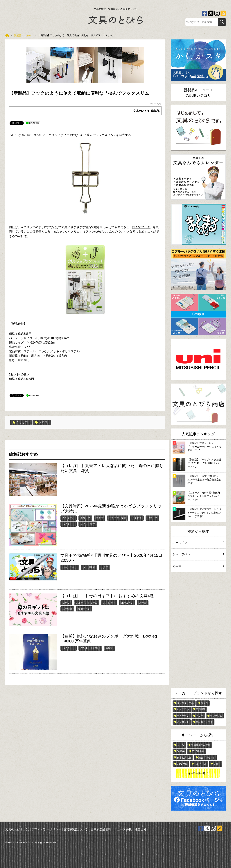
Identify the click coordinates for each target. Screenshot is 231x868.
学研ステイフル (204, 722)
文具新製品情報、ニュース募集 (111, 829)
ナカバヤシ (183, 716)
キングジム (68, 518)
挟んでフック (141, 227)
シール (181, 745)
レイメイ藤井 (88, 524)
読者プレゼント (207, 758)
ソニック (152, 518)
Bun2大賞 (182, 764)
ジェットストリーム (86, 603)
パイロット (109, 603)
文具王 (104, 567)
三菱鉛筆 (67, 609)
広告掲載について (76, 829)
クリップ (20, 422)
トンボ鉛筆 (89, 567)
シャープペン (70, 567)
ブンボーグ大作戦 (90, 648)
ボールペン (127, 603)
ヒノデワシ (183, 709)
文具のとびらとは (17, 829)
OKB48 (181, 751)
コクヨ (100, 518)
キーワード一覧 (197, 773)
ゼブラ (199, 716)
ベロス (13, 135)
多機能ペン (84, 609)
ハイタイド (68, 524)
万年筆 (143, 603)
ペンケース (200, 764)
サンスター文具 (118, 518)
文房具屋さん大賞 (201, 745)
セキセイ (137, 518)
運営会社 (141, 829)
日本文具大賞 (184, 758)
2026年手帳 (198, 751)
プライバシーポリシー (46, 829)
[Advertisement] (198, 631)
